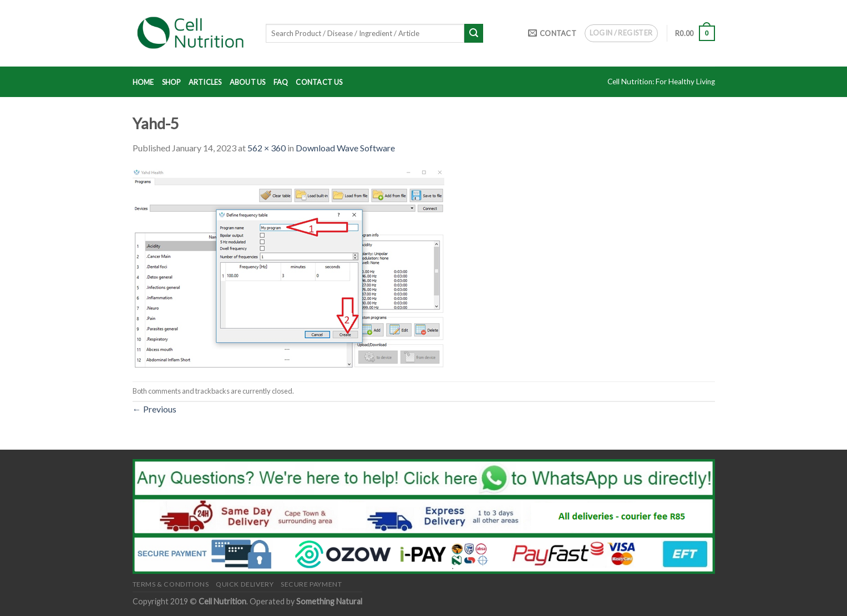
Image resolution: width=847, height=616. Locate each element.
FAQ (281, 82)
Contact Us (319, 82)
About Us (248, 82)
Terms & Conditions (171, 584)
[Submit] (474, 33)
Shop (171, 82)
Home (143, 82)
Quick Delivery (245, 584)
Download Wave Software (345, 148)
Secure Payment (311, 584)
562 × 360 (267, 148)
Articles (205, 82)
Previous (154, 409)
